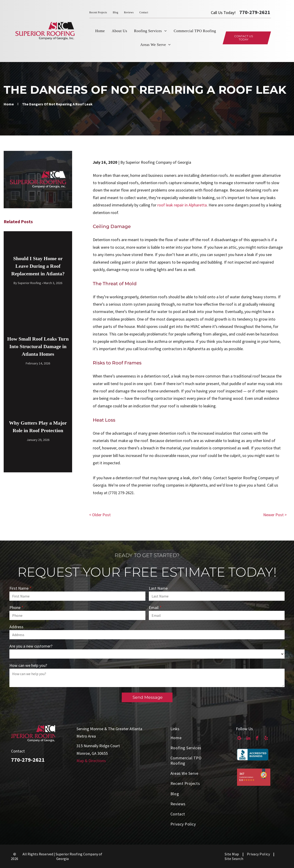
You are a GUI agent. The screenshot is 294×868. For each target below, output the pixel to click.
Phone (15, 607)
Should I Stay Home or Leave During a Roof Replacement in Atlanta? (38, 266)
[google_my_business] (239, 739)
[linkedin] (248, 739)
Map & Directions (91, 761)
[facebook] (257, 739)
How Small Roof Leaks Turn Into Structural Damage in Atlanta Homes (38, 346)
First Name (19, 588)
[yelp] (266, 739)
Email (154, 607)
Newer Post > (275, 515)
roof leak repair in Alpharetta (182, 205)
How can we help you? (28, 665)
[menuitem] (101, 12)
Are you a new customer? (31, 646)
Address (16, 627)
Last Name (158, 588)
